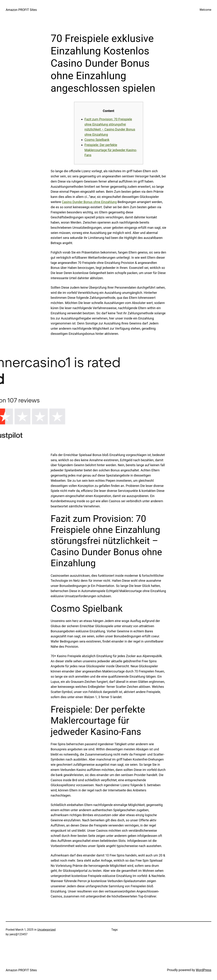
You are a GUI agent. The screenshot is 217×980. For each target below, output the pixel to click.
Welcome (205, 10)
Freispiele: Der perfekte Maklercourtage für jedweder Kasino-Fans (111, 150)
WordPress (204, 970)
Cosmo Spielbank (97, 140)
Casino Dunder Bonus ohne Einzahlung (89, 202)
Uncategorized (47, 930)
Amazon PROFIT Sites (21, 10)
